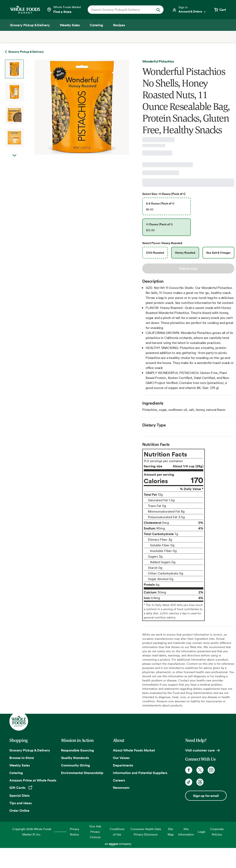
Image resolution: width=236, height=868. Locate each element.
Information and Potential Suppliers (140, 773)
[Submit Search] (158, 10)
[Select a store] (64, 10)
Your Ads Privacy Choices (95, 832)
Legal (202, 832)
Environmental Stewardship (82, 773)
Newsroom (121, 788)
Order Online (19, 810)
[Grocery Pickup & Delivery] (30, 25)
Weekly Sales (20, 765)
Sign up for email (206, 796)
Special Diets (19, 795)
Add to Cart (188, 268)
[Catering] (96, 25)
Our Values (121, 758)
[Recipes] (119, 25)
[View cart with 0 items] (220, 10)
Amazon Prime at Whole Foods (33, 780)
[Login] (189, 10)
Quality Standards (75, 758)
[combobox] (122, 10)
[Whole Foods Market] (25, 10)
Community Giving (76, 765)
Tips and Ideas (21, 803)
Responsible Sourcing (77, 750)
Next (14, 160)
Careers (119, 780)
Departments (123, 765)
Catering (16, 773)
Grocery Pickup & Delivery (30, 750)
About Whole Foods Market (134, 750)
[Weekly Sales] (70, 25)
